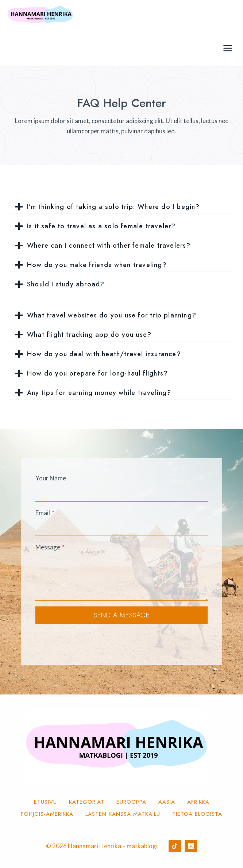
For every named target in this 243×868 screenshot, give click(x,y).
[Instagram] (191, 846)
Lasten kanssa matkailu (123, 814)
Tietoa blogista (197, 814)
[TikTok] (175, 846)
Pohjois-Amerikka (47, 814)
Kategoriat (87, 802)
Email (45, 513)
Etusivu (45, 802)
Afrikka (198, 802)
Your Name (51, 478)
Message (50, 547)
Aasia (167, 802)
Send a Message (122, 615)
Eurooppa (131, 802)
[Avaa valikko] (227, 48)
